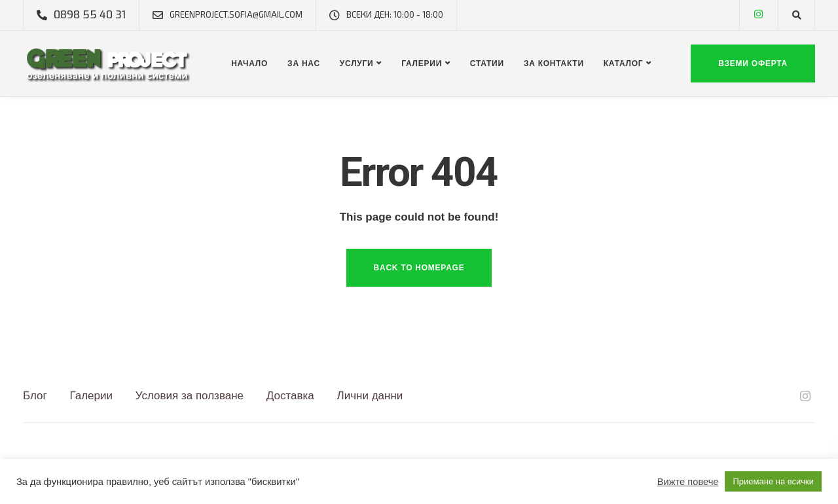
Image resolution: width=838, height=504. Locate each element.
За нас (304, 63)
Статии (487, 63)
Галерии (422, 63)
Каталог (624, 63)
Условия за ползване (190, 396)
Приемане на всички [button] (773, 481)
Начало (249, 63)
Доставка (290, 396)
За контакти (554, 63)
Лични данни (370, 396)
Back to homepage (419, 268)
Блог (35, 396)
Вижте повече (688, 482)
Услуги (357, 63)
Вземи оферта (753, 63)
